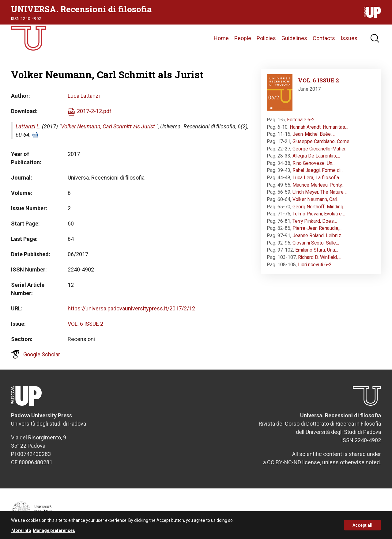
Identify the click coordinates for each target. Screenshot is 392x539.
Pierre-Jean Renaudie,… (317, 228)
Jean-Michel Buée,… (314, 134)
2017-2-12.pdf (94, 111)
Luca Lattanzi (84, 96)
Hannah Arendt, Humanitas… (319, 127)
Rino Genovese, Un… (314, 163)
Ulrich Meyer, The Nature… (320, 192)
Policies (266, 38)
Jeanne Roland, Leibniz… (318, 235)
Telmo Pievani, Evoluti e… (319, 214)
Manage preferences (54, 533)
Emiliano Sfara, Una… (317, 250)
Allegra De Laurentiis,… (316, 156)
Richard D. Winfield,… (319, 257)
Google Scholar (42, 354)
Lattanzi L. (28, 126)
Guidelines (294, 38)
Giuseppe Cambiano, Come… (322, 141)
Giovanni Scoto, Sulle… (316, 243)
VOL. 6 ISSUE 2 (85, 324)
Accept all (362, 528)
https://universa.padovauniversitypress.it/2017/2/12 (131, 308)
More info (21, 533)
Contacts (324, 38)
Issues (349, 38)
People (243, 38)
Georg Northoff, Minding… (319, 207)
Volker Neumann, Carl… (316, 199)
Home (221, 38)
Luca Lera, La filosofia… (317, 178)
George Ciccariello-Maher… (320, 149)
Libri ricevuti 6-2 (315, 265)
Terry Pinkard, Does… (315, 221)
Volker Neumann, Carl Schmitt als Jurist (108, 126)
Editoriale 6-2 (301, 120)
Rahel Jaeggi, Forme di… (318, 170)
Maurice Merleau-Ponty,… (319, 185)
